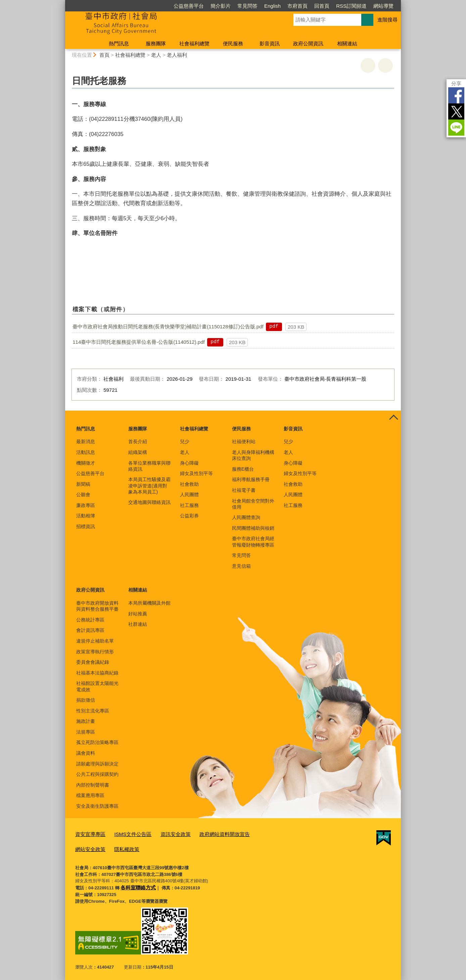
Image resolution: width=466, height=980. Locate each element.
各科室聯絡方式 (136, 884)
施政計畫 (86, 721)
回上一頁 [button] (385, 65)
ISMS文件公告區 (126, 833)
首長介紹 (138, 441)
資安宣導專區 (88, 833)
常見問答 (247, 6)
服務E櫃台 (243, 469)
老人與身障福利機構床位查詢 (253, 455)
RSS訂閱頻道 (351, 6)
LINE (456, 128)
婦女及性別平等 (196, 473)
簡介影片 (221, 6)
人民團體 (189, 495)
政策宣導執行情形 (95, 652)
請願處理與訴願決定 (97, 764)
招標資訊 (86, 526)
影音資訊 (270, 43)
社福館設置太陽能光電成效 (97, 686)
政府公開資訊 (308, 43)
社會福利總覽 (194, 43)
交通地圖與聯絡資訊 (149, 502)
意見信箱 (241, 566)
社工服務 (189, 505)
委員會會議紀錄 (93, 662)
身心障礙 (189, 463)
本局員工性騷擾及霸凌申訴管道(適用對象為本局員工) (149, 485)
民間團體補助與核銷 (253, 528)
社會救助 (189, 484)
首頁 (104, 55)
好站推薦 (138, 614)
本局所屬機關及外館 (149, 603)
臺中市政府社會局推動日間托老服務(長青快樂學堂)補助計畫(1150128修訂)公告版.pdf (168, 326)
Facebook (456, 95)
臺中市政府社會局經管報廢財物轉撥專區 (253, 542)
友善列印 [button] (368, 65)
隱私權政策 (86, 848)
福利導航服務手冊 (251, 479)
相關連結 (347, 43)
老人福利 (177, 55)
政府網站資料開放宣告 (208, 833)
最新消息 (86, 441)
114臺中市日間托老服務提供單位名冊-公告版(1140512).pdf (138, 342)
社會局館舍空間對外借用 (253, 504)
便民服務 (233, 43)
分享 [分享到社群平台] (456, 83)
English (272, 6)
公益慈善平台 (189, 6)
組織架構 (138, 452)
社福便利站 (244, 441)
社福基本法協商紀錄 (97, 673)
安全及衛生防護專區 (97, 806)
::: (62, 3)
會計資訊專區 (90, 630)
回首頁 (322, 6)
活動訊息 (86, 452)
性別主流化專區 (93, 711)
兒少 (185, 441)
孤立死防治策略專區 (97, 742)
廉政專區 (86, 505)
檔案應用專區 (90, 795)
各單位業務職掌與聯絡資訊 (149, 466)
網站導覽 (383, 6)
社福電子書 (244, 490)
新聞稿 (83, 484)
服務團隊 (156, 43)
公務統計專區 (90, 620)
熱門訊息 (119, 43)
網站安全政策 (252, 833)
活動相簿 (86, 516)
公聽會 (83, 495)
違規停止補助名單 (95, 641)
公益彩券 (189, 516)
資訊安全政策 (165, 833)
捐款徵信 (86, 700)
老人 (156, 55)
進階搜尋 (387, 20)
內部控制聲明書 (93, 785)
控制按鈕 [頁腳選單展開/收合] (393, 418)
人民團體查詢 (246, 517)
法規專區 (86, 732)
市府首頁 (297, 6)
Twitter (456, 111)
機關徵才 (86, 463)
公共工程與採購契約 (97, 774)
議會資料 (86, 753)
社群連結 (138, 624)
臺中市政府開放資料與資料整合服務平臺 (97, 606)
